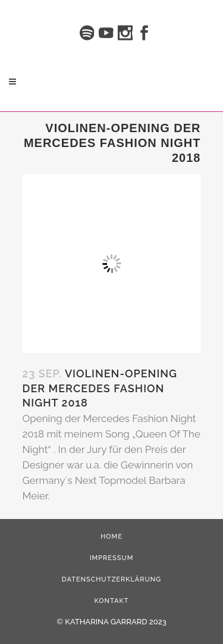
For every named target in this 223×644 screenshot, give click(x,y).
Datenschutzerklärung (111, 579)
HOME (111, 537)
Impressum (112, 558)
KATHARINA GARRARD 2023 (115, 622)
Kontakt (112, 601)
